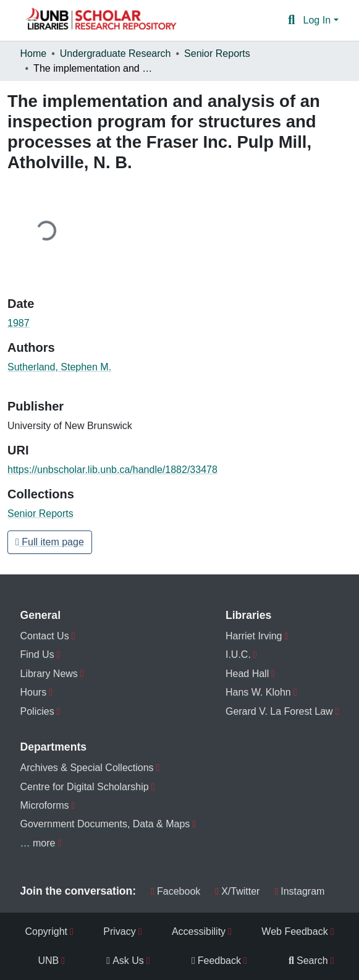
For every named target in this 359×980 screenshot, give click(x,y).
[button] (101, 20)
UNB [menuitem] (49, 961)
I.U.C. (238, 654)
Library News (49, 674)
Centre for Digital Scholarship (85, 787)
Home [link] (34, 53)
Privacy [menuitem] (119, 931)
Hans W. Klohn (258, 692)
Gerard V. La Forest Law (279, 711)
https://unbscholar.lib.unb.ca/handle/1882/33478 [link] (112, 470)
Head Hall (247, 674)
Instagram (299, 891)
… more (38, 843)
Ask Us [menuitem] (125, 961)
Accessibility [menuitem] (199, 931)
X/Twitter (237, 891)
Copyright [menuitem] (46, 931)
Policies (37, 711)
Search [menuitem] (308, 961)
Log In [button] (319, 20)
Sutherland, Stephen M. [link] (59, 367)
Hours (34, 692)
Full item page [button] (50, 542)
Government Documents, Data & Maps (105, 824)
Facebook (175, 891)
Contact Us (45, 636)
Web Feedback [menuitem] (294, 931)
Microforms (45, 805)
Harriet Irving (254, 636)
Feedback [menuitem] (216, 961)
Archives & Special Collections (87, 768)
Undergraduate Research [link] (116, 53)
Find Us (37, 654)
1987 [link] (19, 323)
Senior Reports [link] (217, 53)
